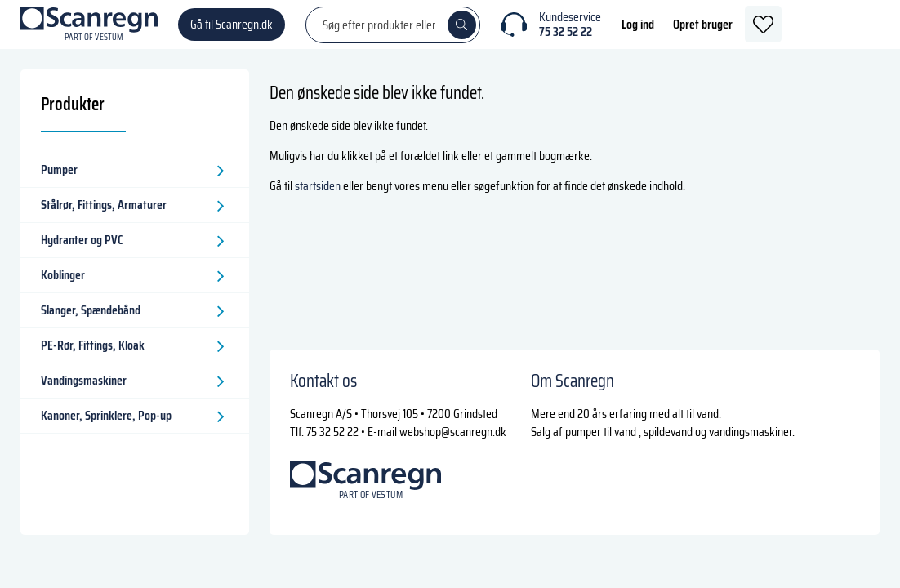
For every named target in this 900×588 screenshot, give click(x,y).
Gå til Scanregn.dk (232, 32)
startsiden (318, 202)
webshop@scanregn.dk (453, 432)
